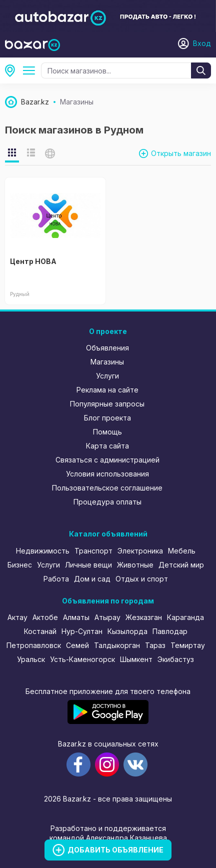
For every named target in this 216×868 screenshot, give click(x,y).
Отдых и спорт (142, 579)
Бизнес (20, 565)
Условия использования (107, 474)
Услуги (107, 376)
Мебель (182, 551)
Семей (77, 645)
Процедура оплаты (107, 502)
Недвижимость (43, 551)
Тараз (155, 645)
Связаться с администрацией (107, 460)
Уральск (31, 659)
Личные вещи (88, 565)
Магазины (107, 362)
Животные (135, 565)
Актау (17, 617)
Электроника (140, 551)
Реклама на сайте (107, 390)
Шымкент (136, 659)
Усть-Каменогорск (82, 659)
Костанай (40, 631)
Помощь (107, 432)
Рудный (13, 70)
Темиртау (188, 645)
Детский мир (181, 565)
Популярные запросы (107, 404)
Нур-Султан (82, 631)
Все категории (31, 70)
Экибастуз (176, 659)
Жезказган (144, 617)
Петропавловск (34, 645)
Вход (202, 43)
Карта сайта (107, 446)
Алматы (76, 617)
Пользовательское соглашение (107, 488)
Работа (56, 579)
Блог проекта (107, 418)
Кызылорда (127, 631)
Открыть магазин (181, 153)
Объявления (107, 348)
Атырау (107, 617)
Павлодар (170, 631)
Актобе (45, 617)
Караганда (185, 617)
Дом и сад (92, 579)
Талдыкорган (117, 645)
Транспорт (93, 551)
